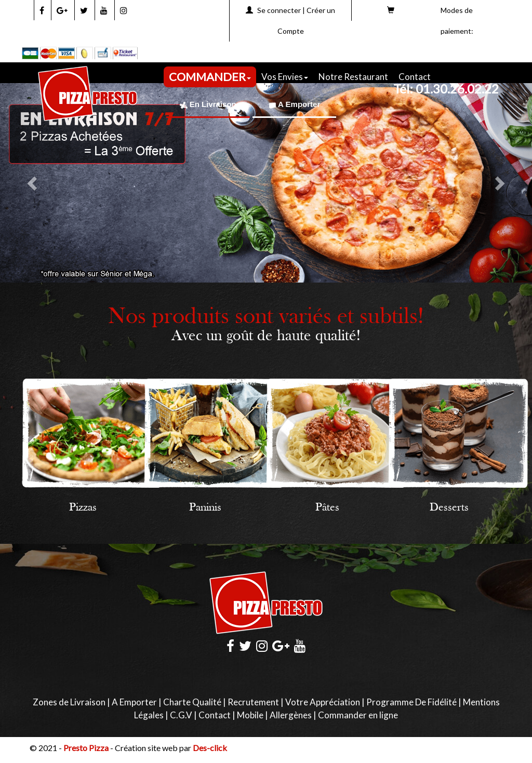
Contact (415, 77)
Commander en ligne (358, 715)
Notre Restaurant (353, 77)
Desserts (449, 508)
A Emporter (295, 104)
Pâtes (327, 508)
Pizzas (83, 508)
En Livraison (208, 104)
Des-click (210, 748)
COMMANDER (210, 77)
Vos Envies (285, 77)
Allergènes (291, 715)
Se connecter (279, 10)
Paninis (205, 508)
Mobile (250, 715)
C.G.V (181, 715)
